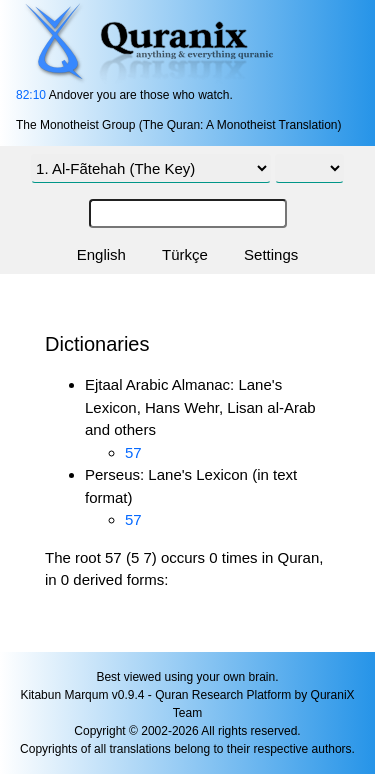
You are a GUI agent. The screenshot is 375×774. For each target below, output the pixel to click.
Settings (271, 254)
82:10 (31, 95)
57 (133, 452)
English (101, 254)
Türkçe (185, 254)
